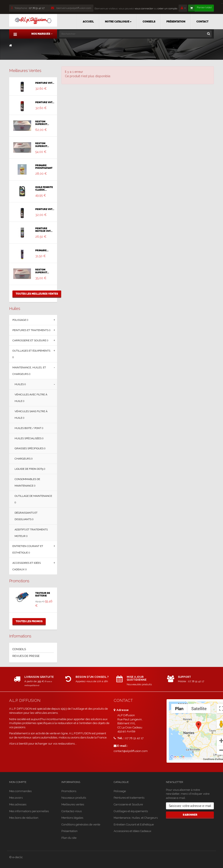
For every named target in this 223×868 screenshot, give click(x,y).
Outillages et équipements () (31, 354)
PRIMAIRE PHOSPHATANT (44, 167)
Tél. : (119, 738)
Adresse (121, 710)
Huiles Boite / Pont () (29, 428)
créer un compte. (168, 9)
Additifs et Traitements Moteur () (31, 533)
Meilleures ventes (25, 71)
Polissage (120, 791)
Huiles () (20, 384)
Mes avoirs (16, 798)
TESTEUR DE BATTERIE (43, 595)
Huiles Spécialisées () (29, 438)
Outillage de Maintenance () (33, 499)
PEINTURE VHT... (45, 83)
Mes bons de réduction (24, 818)
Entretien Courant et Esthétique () (28, 549)
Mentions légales (72, 818)
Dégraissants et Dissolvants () (26, 516)
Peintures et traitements (129, 798)
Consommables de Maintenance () (27, 482)
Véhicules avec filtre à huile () (31, 398)
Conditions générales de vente (81, 824)
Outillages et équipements (131, 811)
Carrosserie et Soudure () (30, 340)
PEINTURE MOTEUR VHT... (44, 230)
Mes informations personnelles (29, 811)
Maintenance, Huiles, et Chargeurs (136, 818)
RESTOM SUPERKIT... (42, 123)
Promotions (19, 581)
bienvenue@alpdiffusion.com (71, 8)
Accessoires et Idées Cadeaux (133, 831)
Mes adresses (18, 804)
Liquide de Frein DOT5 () (30, 469)
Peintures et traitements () (31, 330)
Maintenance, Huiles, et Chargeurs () (29, 371)
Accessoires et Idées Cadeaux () (27, 566)
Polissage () (20, 320)
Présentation (69, 831)
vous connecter (144, 9)
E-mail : (121, 746)
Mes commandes (20, 791)
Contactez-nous (72, 811)
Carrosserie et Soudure (128, 804)
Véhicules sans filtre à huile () (31, 415)
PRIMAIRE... (42, 251)
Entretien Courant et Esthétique (134, 824)
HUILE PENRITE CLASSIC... (44, 189)
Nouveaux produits (74, 798)
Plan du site (69, 838)
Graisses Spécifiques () (30, 448)
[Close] (222, 2)
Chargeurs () (24, 459)
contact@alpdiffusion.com (131, 751)
